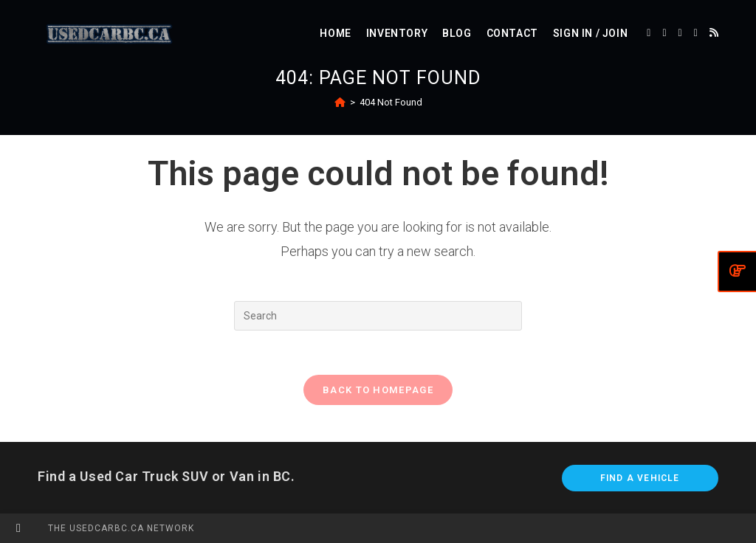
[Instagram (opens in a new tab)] (696, 33)
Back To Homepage (378, 390)
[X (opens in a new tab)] (649, 33)
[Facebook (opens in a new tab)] (664, 33)
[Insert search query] (378, 316)
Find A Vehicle (640, 478)
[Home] (340, 102)
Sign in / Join (590, 33)
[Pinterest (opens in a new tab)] (680, 33)
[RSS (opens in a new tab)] (714, 32)
